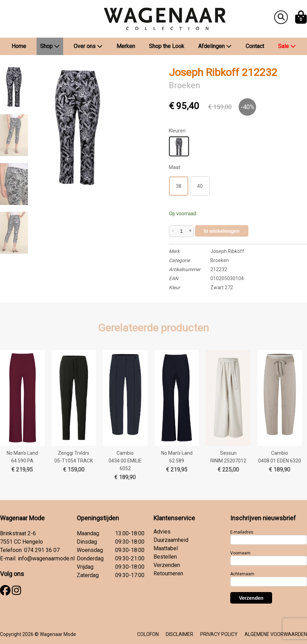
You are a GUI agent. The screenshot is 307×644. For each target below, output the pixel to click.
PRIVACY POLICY (219, 634)
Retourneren (168, 573)
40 (200, 186)
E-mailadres (242, 532)
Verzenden (167, 565)
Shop (50, 46)
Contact (255, 46)
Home (19, 46)
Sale (287, 46)
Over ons (88, 46)
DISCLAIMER (179, 634)
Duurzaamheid (171, 540)
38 (179, 186)
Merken (126, 46)
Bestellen (165, 557)
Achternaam (242, 574)
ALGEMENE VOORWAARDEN (276, 634)
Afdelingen (215, 46)
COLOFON (148, 634)
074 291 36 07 (42, 550)
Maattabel (166, 548)
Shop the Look (167, 46)
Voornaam (240, 553)
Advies (162, 532)
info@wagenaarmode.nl (46, 558)
